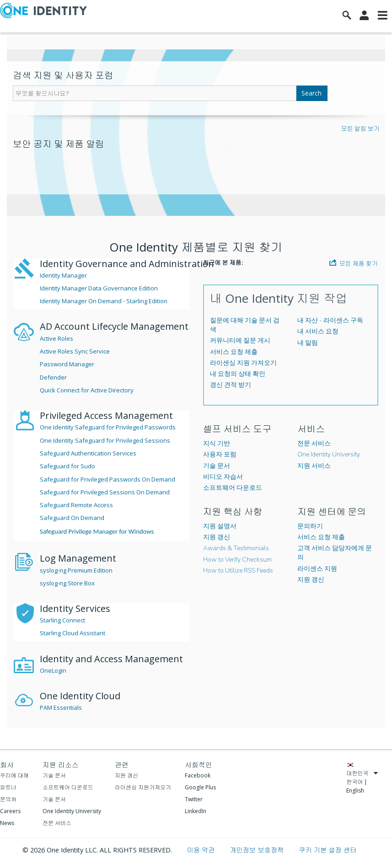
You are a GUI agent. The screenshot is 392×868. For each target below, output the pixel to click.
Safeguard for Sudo (67, 466)
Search (311, 93)
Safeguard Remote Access (76, 505)
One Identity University (329, 454)
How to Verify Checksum (237, 560)
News (7, 823)
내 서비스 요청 (318, 331)
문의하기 (310, 526)
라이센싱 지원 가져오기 (243, 363)
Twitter (194, 799)
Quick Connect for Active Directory (87, 390)
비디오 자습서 (223, 477)
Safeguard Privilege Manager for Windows (97, 531)
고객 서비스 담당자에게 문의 (335, 553)
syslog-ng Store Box (67, 583)
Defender (53, 377)
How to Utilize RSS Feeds (238, 571)
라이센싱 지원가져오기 (143, 787)
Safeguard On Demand (72, 518)
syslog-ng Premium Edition (76, 570)
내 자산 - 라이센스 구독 (330, 320)
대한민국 (362, 773)
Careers (10, 811)
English (355, 790)
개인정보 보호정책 (258, 850)
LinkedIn (196, 811)
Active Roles (56, 338)
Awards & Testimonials (236, 548)
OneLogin (53, 670)
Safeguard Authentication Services (88, 453)
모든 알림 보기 (360, 129)
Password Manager (67, 364)
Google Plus (200, 787)
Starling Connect (62, 620)
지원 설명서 (220, 526)
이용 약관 (201, 850)
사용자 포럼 (220, 454)
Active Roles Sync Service (75, 351)
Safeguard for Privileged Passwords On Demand (107, 479)
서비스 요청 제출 (234, 352)
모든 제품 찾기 (354, 263)
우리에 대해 (14, 775)
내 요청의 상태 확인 (238, 374)
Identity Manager (63, 275)
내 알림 (308, 343)
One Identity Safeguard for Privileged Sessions (105, 440)
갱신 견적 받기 (231, 385)
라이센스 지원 (317, 569)
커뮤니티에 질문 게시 (240, 340)
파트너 (8, 787)
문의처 (8, 799)
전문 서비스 (314, 443)
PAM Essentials (61, 707)
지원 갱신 (217, 537)
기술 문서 (217, 466)
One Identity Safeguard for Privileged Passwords (108, 427)
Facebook (198, 775)
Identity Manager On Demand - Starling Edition (104, 301)
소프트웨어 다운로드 (233, 488)
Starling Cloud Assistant (72, 633)
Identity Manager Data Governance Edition (99, 288)
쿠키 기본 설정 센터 (328, 850)
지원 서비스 (314, 466)
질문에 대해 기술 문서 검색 (245, 325)
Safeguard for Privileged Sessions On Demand (105, 492)
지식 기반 (217, 443)
